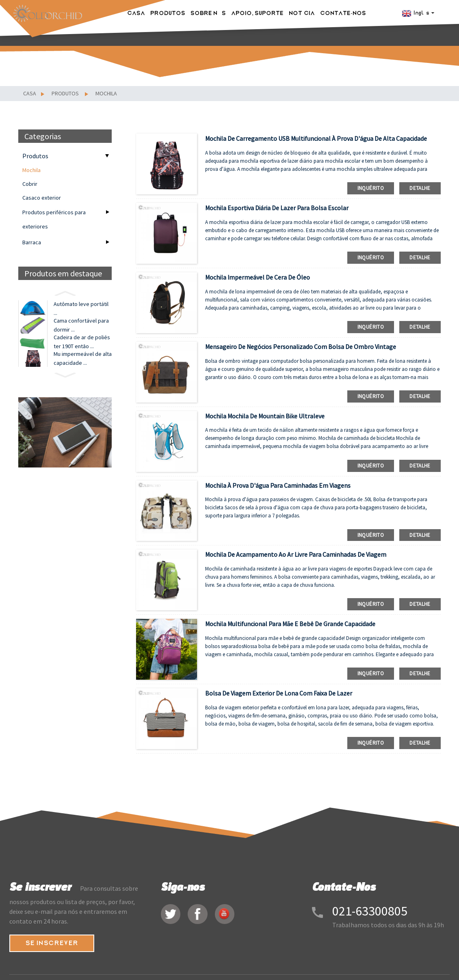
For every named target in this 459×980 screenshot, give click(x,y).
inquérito (371, 188)
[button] (65, 293)
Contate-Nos (344, 12)
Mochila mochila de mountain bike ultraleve (265, 416)
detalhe (420, 188)
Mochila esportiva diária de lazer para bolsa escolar (277, 208)
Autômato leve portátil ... (81, 310)
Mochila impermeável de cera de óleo (258, 277)
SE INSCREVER (53, 944)
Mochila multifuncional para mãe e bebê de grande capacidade (290, 624)
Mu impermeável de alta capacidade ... (83, 373)
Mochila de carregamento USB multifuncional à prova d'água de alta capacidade (316, 138)
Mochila (106, 93)
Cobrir (30, 184)
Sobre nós (209, 12)
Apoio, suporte (259, 12)
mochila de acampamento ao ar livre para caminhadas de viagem (296, 554)
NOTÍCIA (303, 12)
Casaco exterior (42, 198)
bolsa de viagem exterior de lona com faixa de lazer (279, 693)
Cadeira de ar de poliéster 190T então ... (82, 352)
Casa (137, 12)
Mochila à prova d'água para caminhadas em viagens (278, 485)
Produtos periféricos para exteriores (54, 219)
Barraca (32, 242)
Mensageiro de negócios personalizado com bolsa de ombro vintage (301, 347)
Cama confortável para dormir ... (81, 331)
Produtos (169, 12)
